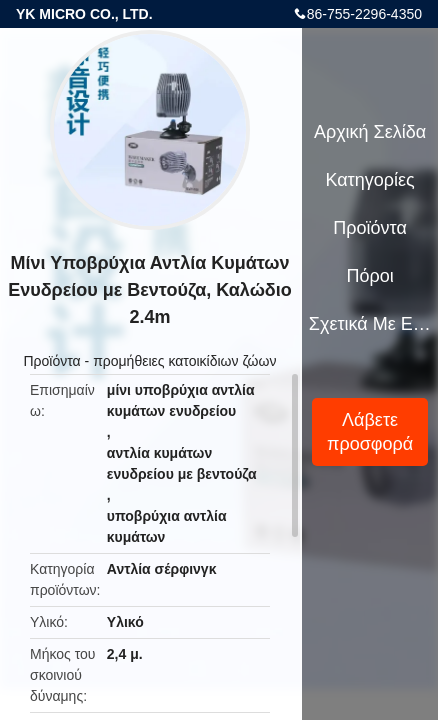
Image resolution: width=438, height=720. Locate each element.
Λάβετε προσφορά (370, 432)
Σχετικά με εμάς (370, 324)
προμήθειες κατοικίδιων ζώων (184, 361)
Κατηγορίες (369, 180)
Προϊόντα (51, 361)
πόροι (369, 276)
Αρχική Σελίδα (370, 132)
